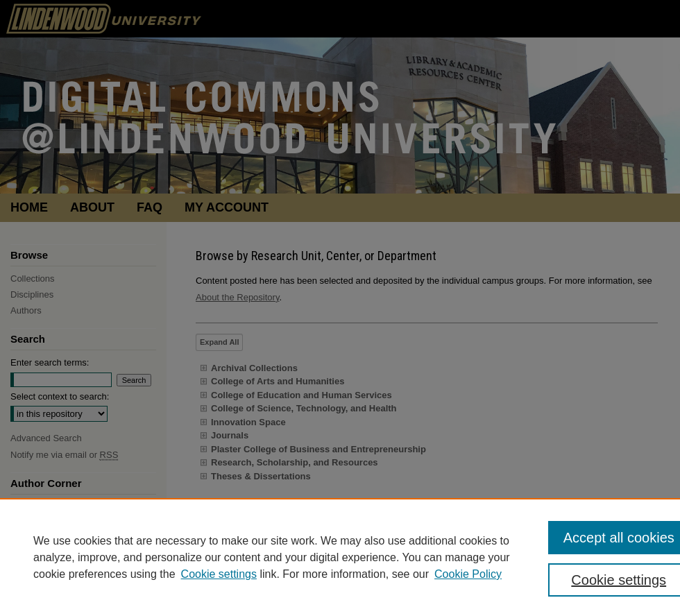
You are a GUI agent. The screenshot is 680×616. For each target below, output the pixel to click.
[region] (340, 557)
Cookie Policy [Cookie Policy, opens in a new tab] (468, 574)
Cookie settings (219, 574)
